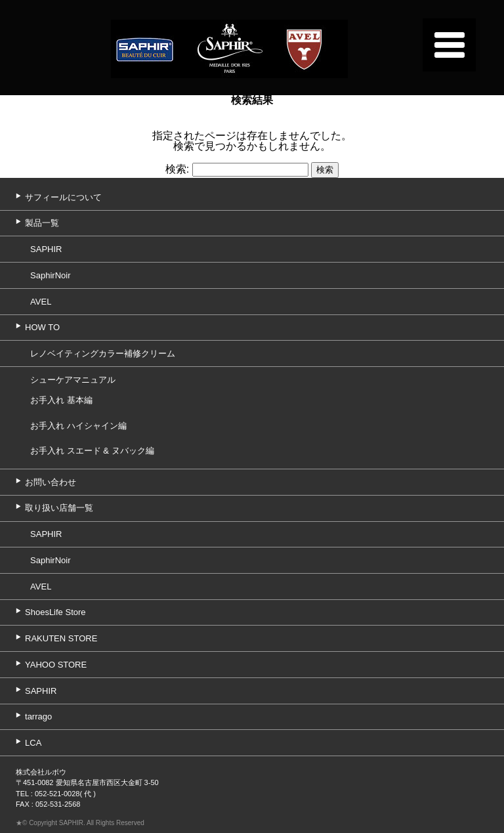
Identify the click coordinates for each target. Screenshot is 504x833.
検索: (177, 169)
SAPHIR (46, 249)
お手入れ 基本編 (61, 400)
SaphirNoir (50, 275)
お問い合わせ (51, 482)
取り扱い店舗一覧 (59, 508)
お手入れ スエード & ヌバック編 (92, 451)
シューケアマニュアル (73, 380)
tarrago (38, 716)
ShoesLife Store (55, 612)
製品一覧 (42, 223)
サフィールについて (63, 197)
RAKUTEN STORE (61, 638)
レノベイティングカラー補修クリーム (103, 353)
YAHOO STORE (56, 665)
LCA (33, 743)
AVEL (41, 302)
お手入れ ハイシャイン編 (78, 426)
